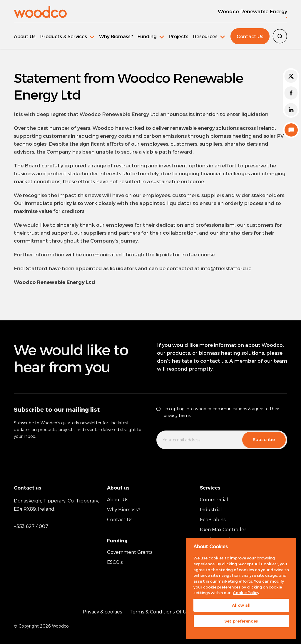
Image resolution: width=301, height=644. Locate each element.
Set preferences (241, 621)
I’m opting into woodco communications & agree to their (221, 412)
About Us (25, 36)
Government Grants (130, 552)
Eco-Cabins (213, 519)
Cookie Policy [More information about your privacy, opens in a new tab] (246, 593)
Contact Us (250, 36)
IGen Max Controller (223, 529)
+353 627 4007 (31, 526)
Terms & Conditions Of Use (161, 612)
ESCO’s (115, 562)
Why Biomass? (116, 36)
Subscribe (264, 439)
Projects (179, 36)
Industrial (211, 509)
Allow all (241, 605)
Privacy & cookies (103, 612)
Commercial (214, 499)
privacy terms (177, 415)
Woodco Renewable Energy (252, 11)
